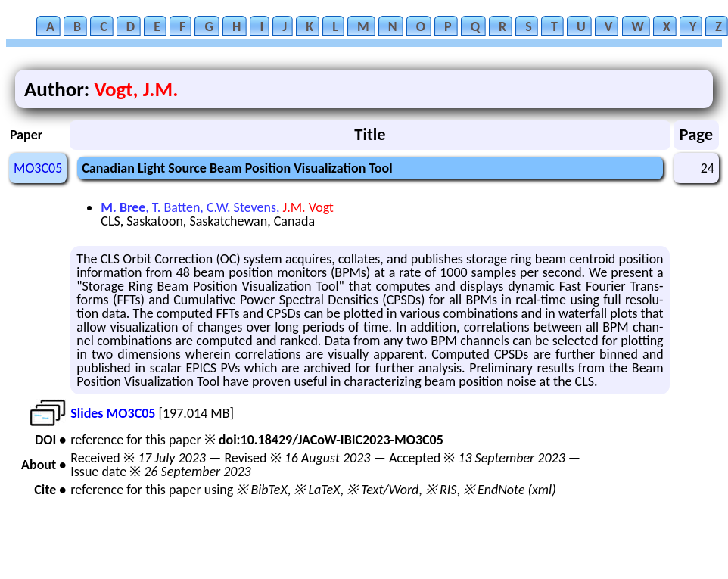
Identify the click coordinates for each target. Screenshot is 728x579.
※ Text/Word (383, 490)
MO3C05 (38, 168)
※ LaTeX (317, 490)
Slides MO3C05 (113, 413)
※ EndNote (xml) (510, 490)
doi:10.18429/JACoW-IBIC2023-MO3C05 (331, 440)
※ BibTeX (261, 490)
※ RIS (441, 490)
